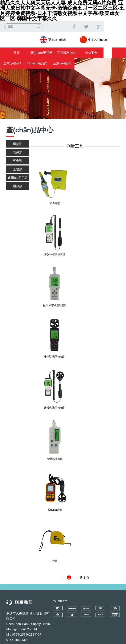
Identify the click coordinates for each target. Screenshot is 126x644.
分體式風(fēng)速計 (55, 408)
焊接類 (18, 144)
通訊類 (18, 186)
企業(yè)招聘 (12, 63)
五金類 (18, 161)
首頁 (17, 53)
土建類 (18, 169)
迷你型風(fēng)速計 (55, 357)
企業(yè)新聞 (62, 63)
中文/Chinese (97, 40)
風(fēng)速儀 (55, 510)
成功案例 (91, 53)
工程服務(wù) (66, 53)
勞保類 (18, 152)
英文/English (57, 40)
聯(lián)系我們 (37, 63)
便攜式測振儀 (55, 459)
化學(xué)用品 (18, 178)
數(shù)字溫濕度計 (55, 254)
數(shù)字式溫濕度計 (55, 305)
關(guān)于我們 (41, 53)
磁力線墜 (55, 203)
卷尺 (55, 561)
